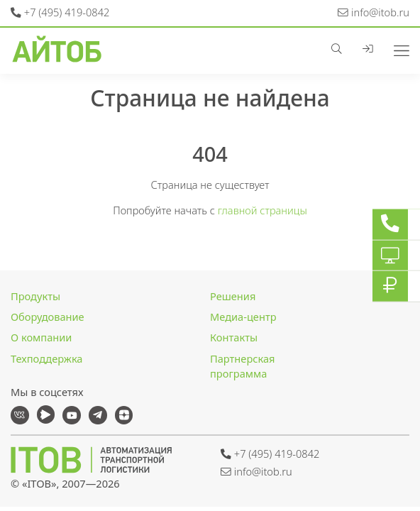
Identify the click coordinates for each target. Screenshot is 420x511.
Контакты (234, 337)
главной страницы (262, 210)
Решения (233, 296)
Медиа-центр (243, 317)
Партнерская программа (242, 366)
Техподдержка (47, 358)
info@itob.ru (374, 12)
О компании (41, 337)
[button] (342, 49)
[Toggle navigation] (396, 49)
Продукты (35, 296)
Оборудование (48, 317)
